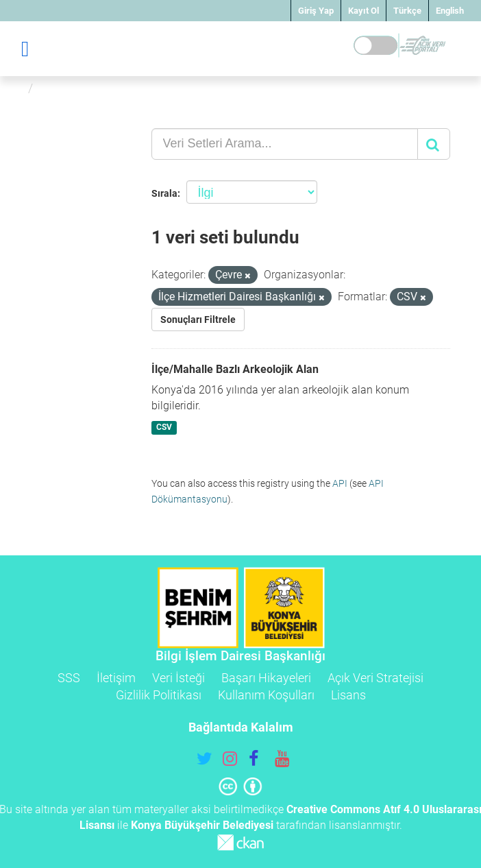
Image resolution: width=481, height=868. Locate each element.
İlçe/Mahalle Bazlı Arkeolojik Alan (235, 369)
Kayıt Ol (363, 11)
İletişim (116, 678)
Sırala (164, 193)
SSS (69, 678)
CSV (164, 427)
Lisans (348, 695)
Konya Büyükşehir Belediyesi (202, 825)
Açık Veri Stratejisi (375, 678)
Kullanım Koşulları (266, 695)
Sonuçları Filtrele (198, 320)
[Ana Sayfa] (16, 88)
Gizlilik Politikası (159, 695)
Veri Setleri (71, 88)
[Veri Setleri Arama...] (285, 144)
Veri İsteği (178, 678)
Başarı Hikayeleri (266, 678)
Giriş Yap (316, 11)
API (340, 483)
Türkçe (407, 11)
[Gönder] (434, 144)
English (450, 11)
